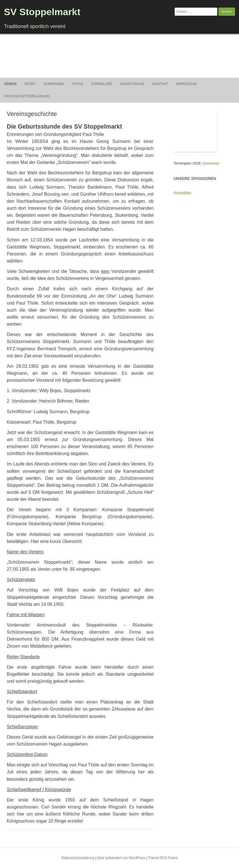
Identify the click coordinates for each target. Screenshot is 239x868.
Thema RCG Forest (163, 858)
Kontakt (160, 84)
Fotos (77, 84)
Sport (30, 84)
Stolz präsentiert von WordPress (121, 858)
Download (211, 163)
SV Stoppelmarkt (42, 12)
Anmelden (182, 193)
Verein (10, 84)
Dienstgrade (132, 84)
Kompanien (54, 84)
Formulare (102, 84)
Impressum (186, 84)
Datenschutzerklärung (27, 96)
